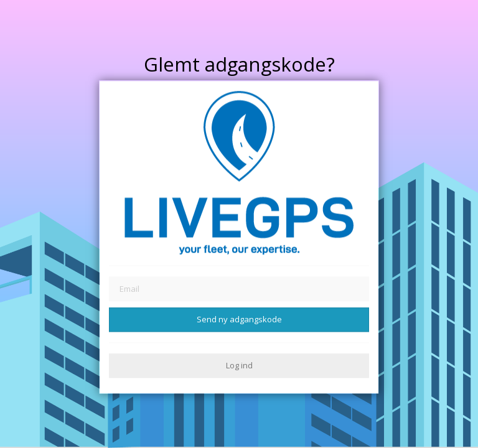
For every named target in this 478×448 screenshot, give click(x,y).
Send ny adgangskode (239, 319)
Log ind (239, 365)
